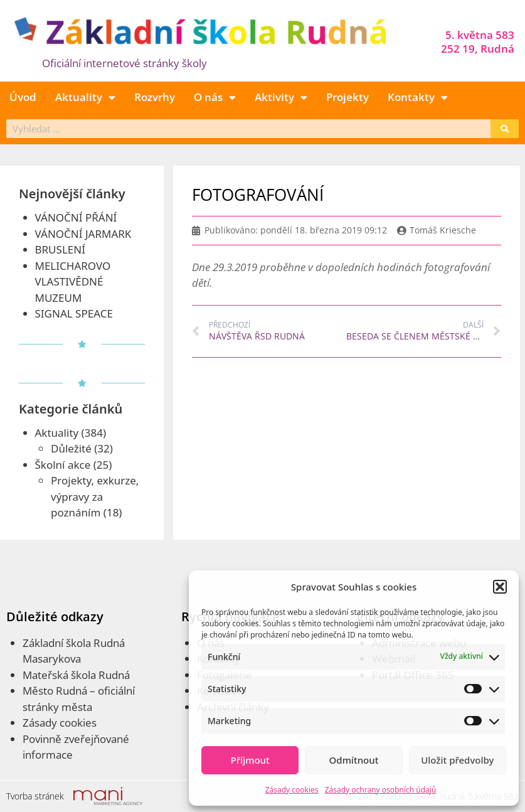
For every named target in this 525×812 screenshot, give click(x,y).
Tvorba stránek (35, 796)
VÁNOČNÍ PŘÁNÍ (76, 217)
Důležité (71, 448)
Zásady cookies (292, 790)
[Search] (505, 129)
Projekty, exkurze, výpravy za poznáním (95, 496)
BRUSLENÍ (60, 249)
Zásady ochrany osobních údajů (381, 790)
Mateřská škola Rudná (76, 675)
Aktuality (85, 98)
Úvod (23, 97)
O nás (215, 98)
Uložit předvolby (457, 760)
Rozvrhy (155, 97)
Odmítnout (354, 760)
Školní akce (63, 465)
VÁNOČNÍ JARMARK (83, 234)
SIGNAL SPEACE (74, 313)
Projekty (347, 97)
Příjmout (250, 760)
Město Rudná (55, 691)
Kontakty (418, 98)
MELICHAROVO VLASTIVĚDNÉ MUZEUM (73, 282)
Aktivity (281, 98)
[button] (500, 587)
